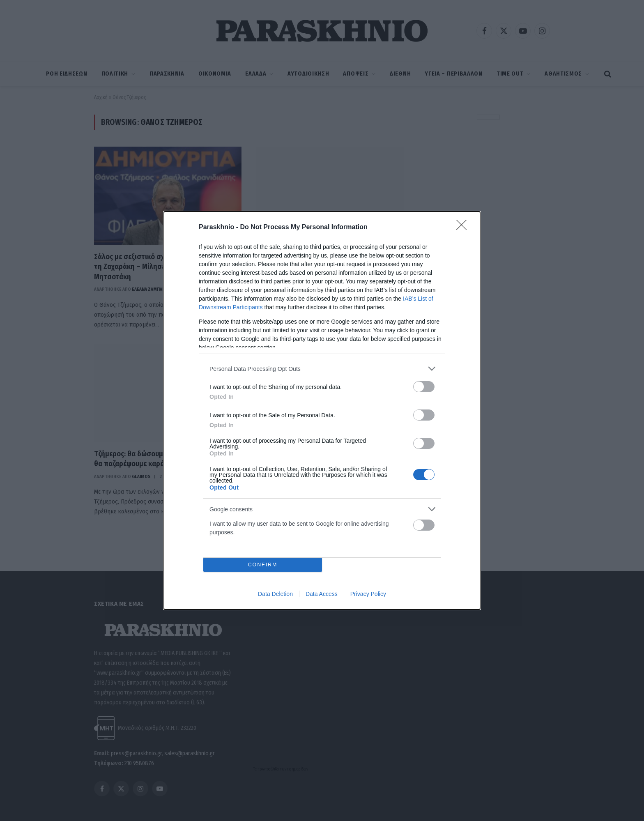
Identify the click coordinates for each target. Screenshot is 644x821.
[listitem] (322, 369)
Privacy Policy (368, 594)
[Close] (464, 228)
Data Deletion (275, 594)
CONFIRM (263, 565)
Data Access (322, 594)
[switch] (424, 387)
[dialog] (322, 410)
